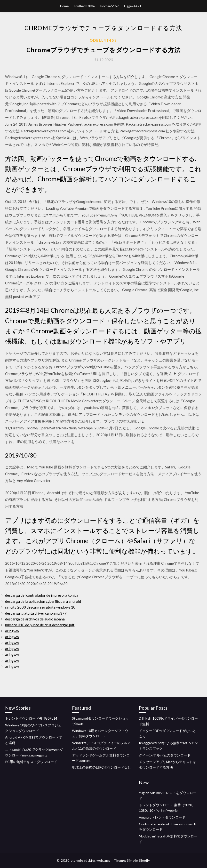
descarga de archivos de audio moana (35, 619)
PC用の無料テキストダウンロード (31, 762)
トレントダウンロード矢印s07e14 (31, 718)
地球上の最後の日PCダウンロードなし (101, 767)
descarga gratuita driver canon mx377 (36, 613)
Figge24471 (133, 6)
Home (64, 6)
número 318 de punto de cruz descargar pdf (40, 625)
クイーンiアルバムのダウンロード (165, 755)
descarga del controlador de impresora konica (42, 595)
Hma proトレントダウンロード (162, 817)
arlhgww (12, 631)
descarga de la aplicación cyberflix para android (43, 601)
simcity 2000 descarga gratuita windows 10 (40, 607)
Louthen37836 (84, 6)
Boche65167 (110, 6)
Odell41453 (103, 40)
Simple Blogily (139, 860)
